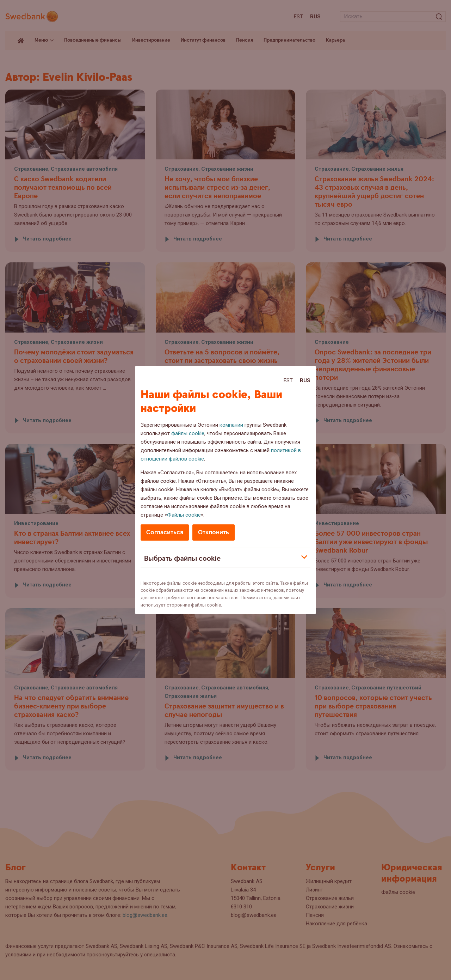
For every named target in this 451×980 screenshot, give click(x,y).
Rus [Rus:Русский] (305, 381)
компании (231, 425)
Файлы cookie (184, 515)
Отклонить (214, 532)
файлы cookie (188, 433)
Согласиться (165, 532)
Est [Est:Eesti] (288, 381)
